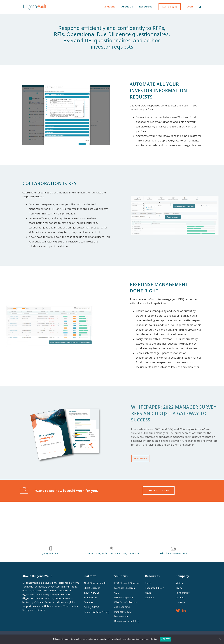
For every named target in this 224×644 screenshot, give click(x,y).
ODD (117, 593)
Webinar (149, 598)
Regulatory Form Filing (127, 621)
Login (190, 7)
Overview (89, 602)
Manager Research (125, 588)
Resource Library (154, 588)
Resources (146, 7)
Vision (179, 583)
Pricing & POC (91, 607)
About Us (127, 7)
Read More (198, 458)
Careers (180, 598)
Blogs (148, 583)
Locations (181, 602)
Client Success (92, 588)
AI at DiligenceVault (95, 583)
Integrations (90, 598)
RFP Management (124, 598)
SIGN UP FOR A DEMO (159, 490)
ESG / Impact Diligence (127, 583)
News (148, 593)
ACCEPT (165, 639)
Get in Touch (170, 7)
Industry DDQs (92, 593)
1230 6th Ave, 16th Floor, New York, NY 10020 (112, 553)
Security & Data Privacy (97, 612)
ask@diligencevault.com (173, 553)
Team (179, 588)
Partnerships (183, 593)
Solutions (109, 7)
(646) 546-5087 (51, 553)
